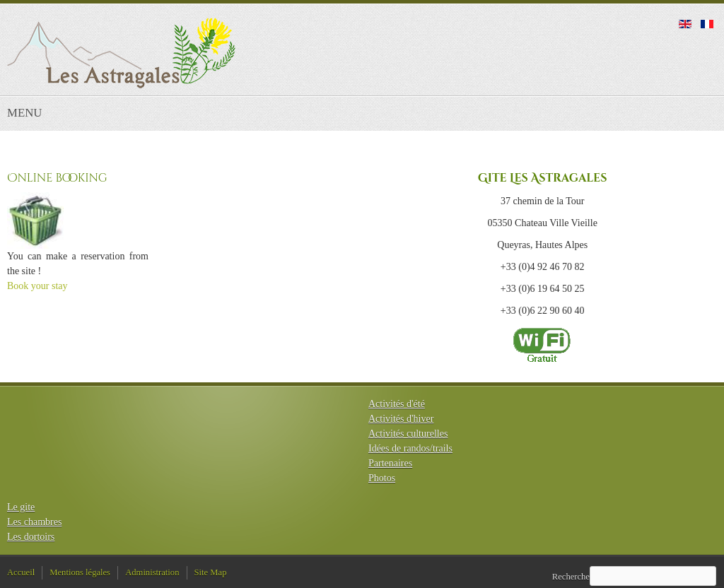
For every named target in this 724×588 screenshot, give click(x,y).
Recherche (571, 577)
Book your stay (37, 286)
